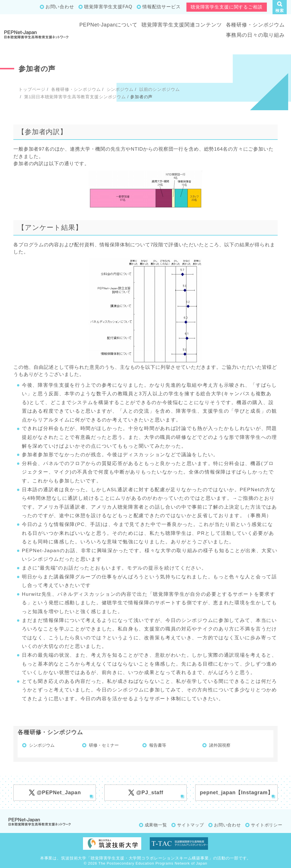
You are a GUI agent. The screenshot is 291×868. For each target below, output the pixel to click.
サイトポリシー (267, 825)
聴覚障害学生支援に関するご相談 (227, 7)
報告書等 (158, 745)
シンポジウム (119, 89)
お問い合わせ (60, 7)
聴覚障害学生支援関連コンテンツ (182, 25)
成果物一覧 (156, 825)
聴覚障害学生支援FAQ (108, 7)
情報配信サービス (162, 7)
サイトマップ (191, 825)
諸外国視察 (220, 745)
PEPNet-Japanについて (108, 25)
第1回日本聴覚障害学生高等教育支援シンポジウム (74, 97)
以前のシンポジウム (159, 89)
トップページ (32, 89)
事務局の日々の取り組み (255, 35)
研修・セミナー (104, 745)
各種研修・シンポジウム (255, 25)
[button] (280, 7)
